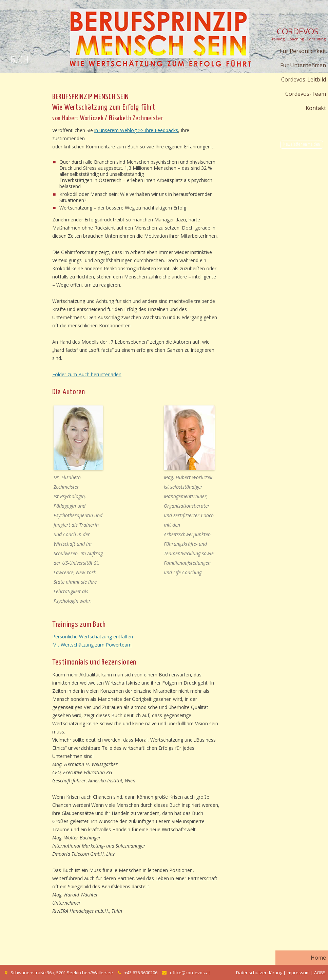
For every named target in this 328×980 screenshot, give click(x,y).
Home (318, 958)
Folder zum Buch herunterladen (87, 374)
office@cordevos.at (190, 973)
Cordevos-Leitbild (304, 79)
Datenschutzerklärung (259, 973)
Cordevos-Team (306, 94)
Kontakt (316, 108)
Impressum (298, 973)
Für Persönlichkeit (303, 51)
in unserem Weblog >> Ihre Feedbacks (136, 130)
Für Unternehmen (303, 65)
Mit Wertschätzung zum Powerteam (92, 645)
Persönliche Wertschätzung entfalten (93, 637)
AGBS (320, 973)
